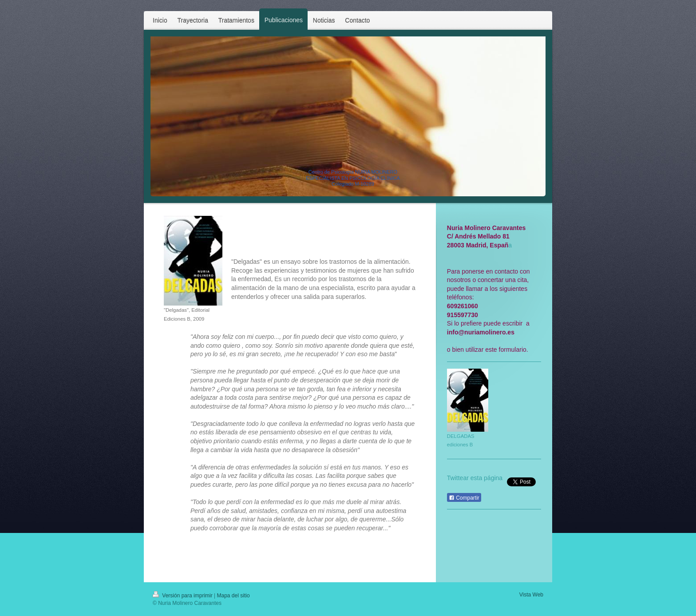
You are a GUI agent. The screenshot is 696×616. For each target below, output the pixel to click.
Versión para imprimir (183, 596)
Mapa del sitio (233, 596)
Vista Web (531, 595)
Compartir (464, 498)
